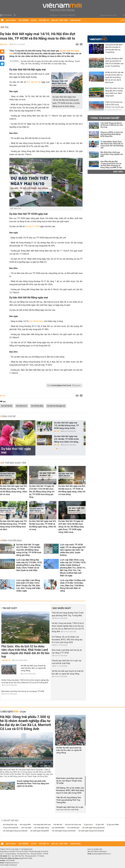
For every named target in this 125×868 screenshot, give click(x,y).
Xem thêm (118, 172)
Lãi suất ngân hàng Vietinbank (64, 831)
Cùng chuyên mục (12, 541)
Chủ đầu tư (44, 20)
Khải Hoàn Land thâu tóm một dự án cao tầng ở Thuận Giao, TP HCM (69, 781)
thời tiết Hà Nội (34, 82)
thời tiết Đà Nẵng (36, 321)
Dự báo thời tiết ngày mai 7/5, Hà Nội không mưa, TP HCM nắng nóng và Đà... (66, 425)
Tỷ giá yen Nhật (113, 825)
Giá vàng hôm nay (10, 825)
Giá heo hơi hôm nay (73, 825)
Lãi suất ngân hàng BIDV (40, 831)
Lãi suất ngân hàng (41, 828)
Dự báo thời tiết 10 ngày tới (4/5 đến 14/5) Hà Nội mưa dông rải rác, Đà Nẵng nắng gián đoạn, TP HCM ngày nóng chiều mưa (71, 527)
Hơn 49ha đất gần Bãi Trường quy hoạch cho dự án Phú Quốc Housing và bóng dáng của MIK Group (111, 164)
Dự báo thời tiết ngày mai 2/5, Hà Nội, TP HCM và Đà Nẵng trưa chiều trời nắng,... (67, 439)
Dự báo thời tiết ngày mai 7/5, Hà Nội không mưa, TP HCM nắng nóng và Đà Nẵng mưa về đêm (14, 525)
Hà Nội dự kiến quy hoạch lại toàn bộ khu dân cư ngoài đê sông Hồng (33, 668)
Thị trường (23, 20)
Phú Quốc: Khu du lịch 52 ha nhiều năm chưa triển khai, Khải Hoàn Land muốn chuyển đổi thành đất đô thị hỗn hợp (25, 651)
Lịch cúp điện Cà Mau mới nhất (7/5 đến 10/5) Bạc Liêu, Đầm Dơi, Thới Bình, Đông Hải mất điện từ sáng (73, 585)
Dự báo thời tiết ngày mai (56, 406)
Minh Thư (4, 44)
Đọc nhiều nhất (62, 608)
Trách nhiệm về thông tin (8, 865)
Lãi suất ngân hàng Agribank (93, 828)
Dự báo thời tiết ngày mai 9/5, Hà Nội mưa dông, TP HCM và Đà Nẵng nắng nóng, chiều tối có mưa (14, 490)
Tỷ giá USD (100, 825)
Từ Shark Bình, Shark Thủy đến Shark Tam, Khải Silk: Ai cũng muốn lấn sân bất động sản (112, 145)
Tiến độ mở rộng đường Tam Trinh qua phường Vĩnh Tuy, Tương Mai (69, 800)
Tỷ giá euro (88, 825)
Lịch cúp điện (26, 828)
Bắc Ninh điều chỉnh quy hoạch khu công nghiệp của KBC (112, 154)
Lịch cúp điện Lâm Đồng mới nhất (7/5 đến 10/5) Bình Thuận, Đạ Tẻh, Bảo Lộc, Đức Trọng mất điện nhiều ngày (28, 585)
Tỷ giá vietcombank (11, 828)
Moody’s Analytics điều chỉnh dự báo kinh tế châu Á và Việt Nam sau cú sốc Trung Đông (114, 62)
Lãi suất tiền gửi (73, 828)
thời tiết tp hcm (22, 406)
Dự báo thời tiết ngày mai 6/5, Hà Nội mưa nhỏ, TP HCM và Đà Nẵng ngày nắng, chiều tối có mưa (43, 525)
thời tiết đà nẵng (37, 406)
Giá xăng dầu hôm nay (42, 825)
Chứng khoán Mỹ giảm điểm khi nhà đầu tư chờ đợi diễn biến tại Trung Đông (114, 48)
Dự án (34, 20)
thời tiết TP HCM (32, 226)
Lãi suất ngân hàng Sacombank (15, 831)
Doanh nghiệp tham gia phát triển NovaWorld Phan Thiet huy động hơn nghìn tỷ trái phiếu (33, 784)
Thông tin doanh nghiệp (105, 118)
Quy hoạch (11, 20)
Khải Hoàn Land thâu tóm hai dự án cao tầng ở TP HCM (23, 691)
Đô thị (5, 27)
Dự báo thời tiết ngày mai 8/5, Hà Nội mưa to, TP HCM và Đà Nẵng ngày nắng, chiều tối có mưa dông (72, 490)
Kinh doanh (75, 20)
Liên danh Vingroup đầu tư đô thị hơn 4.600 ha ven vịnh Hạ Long (112, 125)
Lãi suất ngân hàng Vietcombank (91, 831)
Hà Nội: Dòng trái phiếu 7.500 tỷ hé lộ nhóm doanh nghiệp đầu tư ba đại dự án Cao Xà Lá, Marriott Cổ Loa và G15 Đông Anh (25, 723)
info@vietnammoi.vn (12, 863)
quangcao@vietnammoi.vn (101, 854)
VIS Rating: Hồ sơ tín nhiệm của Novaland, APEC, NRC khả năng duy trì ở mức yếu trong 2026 (67, 640)
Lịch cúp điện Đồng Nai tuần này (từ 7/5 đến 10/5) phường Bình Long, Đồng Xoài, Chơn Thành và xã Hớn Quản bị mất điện (29, 565)
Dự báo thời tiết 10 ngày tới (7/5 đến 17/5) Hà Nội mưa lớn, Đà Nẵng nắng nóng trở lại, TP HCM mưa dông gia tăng (42, 492)
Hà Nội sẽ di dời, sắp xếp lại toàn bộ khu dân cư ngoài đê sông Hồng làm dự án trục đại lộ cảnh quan (114, 77)
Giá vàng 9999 (25, 825)
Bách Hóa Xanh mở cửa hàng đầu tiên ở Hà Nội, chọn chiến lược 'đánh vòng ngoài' (114, 92)
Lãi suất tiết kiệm (58, 828)
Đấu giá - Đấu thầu (59, 20)
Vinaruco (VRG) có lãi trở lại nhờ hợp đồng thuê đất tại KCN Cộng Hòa (112, 134)
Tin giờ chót (10, 608)
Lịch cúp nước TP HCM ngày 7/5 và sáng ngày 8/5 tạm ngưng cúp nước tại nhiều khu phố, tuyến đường (73, 550)
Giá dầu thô (58, 825)
